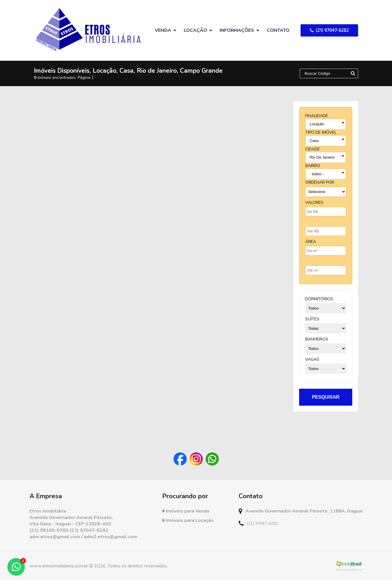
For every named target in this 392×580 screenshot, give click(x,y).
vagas (312, 359)
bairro (313, 166)
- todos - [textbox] (317, 174)
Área (311, 242)
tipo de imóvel (321, 132)
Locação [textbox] (317, 124)
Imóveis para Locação (188, 520)
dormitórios (319, 299)
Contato (278, 30)
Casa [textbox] (314, 141)
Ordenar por (320, 182)
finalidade (317, 116)
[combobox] (326, 124)
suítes (312, 319)
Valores (314, 203)
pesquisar (326, 397)
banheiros (317, 339)
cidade (313, 149)
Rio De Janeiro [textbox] (322, 157)
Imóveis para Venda (186, 511)
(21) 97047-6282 (329, 30)
